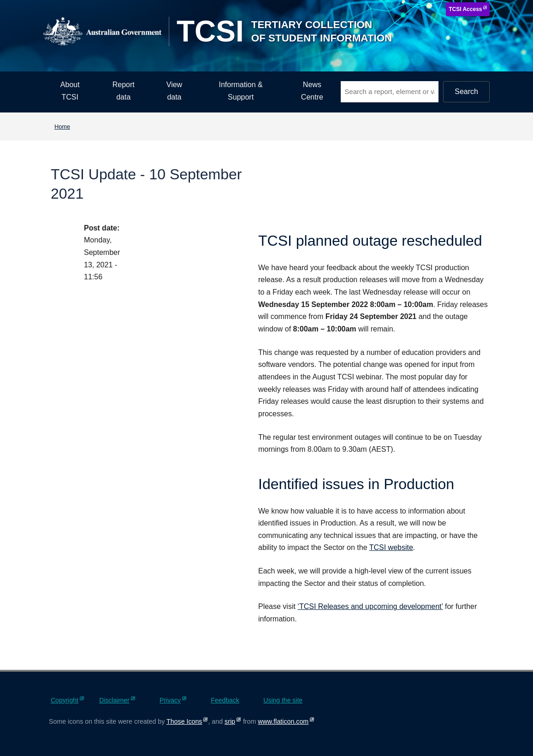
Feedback (225, 700)
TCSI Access (465, 9)
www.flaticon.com (283, 721)
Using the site (283, 700)
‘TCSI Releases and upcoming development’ (370, 606)
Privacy (170, 700)
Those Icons (184, 721)
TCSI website (391, 547)
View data (174, 91)
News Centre (312, 91)
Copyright (65, 700)
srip (230, 721)
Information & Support (241, 91)
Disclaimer (114, 700)
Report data (124, 91)
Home (62, 127)
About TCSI (70, 91)
